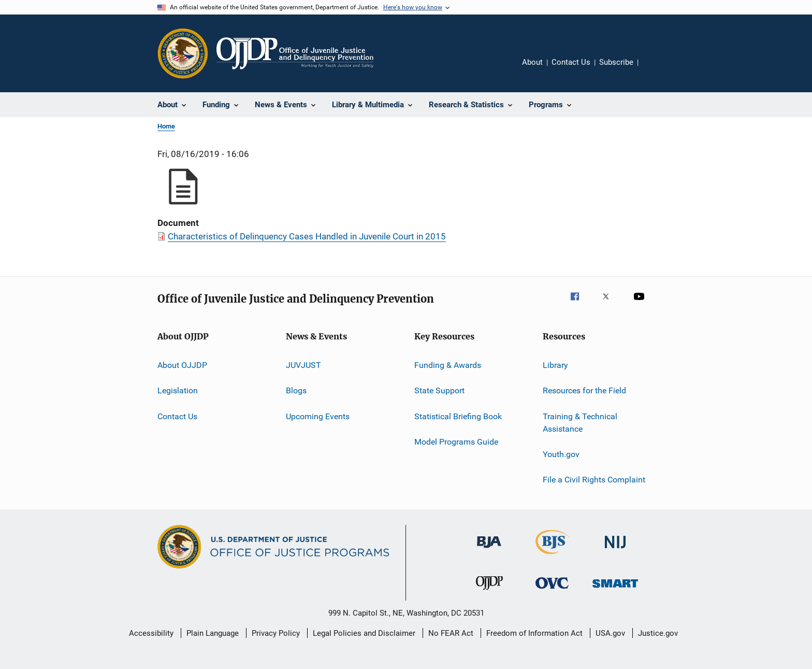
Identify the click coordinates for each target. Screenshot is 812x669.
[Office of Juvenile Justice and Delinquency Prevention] (489, 592)
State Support (439, 390)
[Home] (295, 53)
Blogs (296, 390)
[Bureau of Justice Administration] (489, 550)
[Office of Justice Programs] (183, 53)
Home (166, 126)
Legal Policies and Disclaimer (364, 633)
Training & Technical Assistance (580, 423)
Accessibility (151, 633)
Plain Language (213, 633)
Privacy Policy (276, 633)
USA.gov (610, 633)
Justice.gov (658, 633)
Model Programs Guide (456, 442)
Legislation (178, 390)
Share (655, 69)
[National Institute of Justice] (615, 550)
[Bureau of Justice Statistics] (552, 556)
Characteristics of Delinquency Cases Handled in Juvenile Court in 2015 (307, 236)
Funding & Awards (448, 365)
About (532, 62)
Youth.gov (561, 454)
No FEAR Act (451, 633)
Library (555, 365)
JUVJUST (303, 365)
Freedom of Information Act (534, 633)
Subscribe (616, 62)
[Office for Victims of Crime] (552, 590)
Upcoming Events (318, 416)
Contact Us (571, 62)
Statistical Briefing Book (458, 416)
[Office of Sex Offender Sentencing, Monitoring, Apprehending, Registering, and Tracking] (615, 589)
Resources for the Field (584, 390)
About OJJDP (182, 365)
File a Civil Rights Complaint (594, 480)
